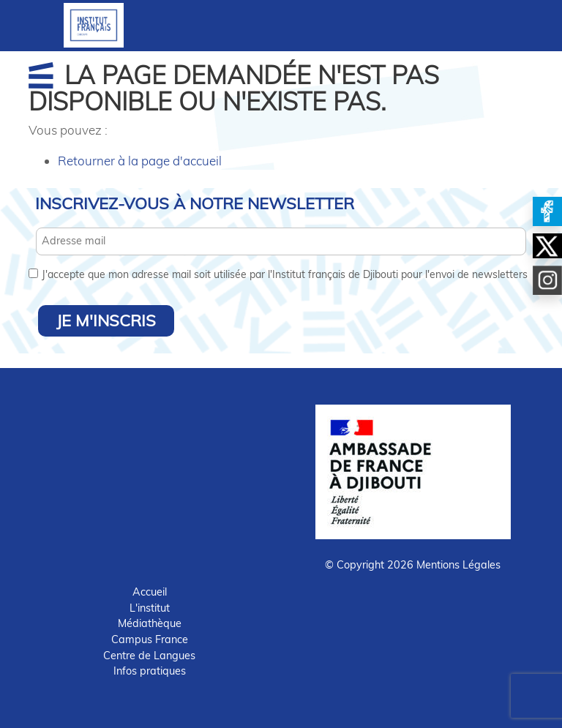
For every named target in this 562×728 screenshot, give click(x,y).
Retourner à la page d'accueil (140, 161)
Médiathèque (150, 623)
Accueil (150, 592)
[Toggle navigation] (281, 26)
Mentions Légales (458, 565)
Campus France (150, 639)
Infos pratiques (150, 671)
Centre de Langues (149, 656)
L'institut (150, 608)
